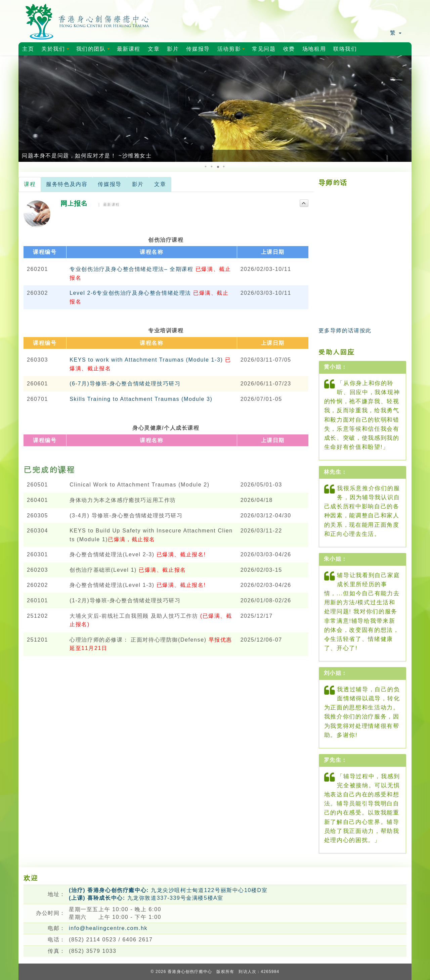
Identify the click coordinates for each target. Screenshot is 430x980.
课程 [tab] (30, 184)
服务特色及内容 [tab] (67, 184)
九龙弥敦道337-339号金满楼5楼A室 (146, 898)
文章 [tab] (160, 184)
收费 (289, 49)
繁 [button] (396, 33)
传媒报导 (198, 49)
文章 (154, 49)
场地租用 (314, 49)
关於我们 (56, 51)
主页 (28, 49)
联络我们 (345, 49)
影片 (173, 49)
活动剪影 (232, 51)
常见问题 (264, 49)
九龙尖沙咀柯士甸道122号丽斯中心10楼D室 (168, 890)
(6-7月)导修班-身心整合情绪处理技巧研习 (125, 384)
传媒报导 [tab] (110, 184)
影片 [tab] (138, 184)
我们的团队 (94, 51)
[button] (25, 109)
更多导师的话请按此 (345, 331)
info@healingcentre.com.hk (108, 928)
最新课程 (129, 49)
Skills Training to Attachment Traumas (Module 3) (141, 399)
